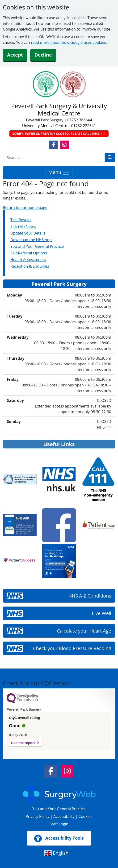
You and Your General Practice (37, 246)
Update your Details (28, 233)
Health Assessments (28, 260)
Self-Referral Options (29, 253)
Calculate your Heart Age (84, 631)
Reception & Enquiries (30, 266)
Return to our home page (25, 208)
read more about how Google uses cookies (68, 42)
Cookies (85, 816)
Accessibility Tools (59, 838)
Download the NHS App (31, 240)
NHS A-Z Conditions (90, 596)
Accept (15, 55)
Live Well (101, 613)
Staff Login (59, 824)
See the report (23, 743)
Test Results (21, 220)
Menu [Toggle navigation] (59, 173)
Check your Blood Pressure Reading (72, 648)
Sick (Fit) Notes (23, 226)
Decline (43, 55)
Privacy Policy (38, 816)
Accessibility (64, 816)
